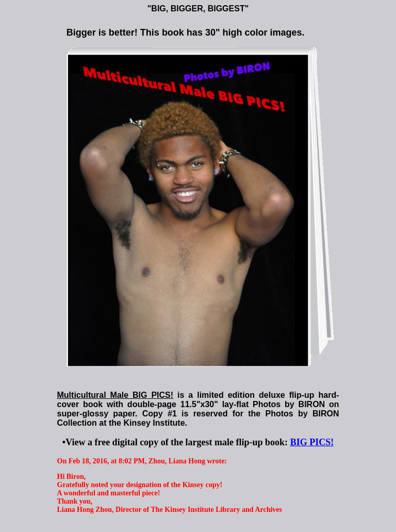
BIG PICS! (312, 442)
